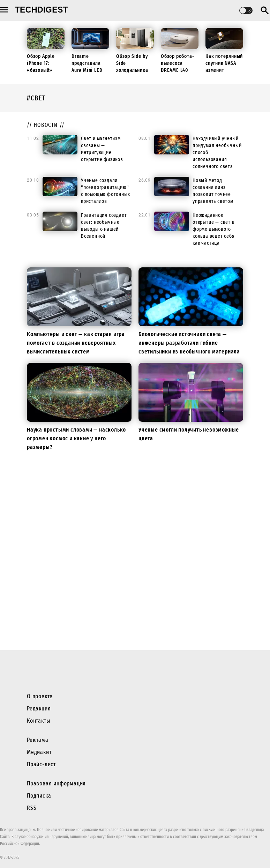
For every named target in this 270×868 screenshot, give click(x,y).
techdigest (42, 10)
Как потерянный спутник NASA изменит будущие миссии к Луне (224, 70)
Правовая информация (56, 783)
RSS (32, 808)
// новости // (46, 125)
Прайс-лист (41, 764)
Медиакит (39, 752)
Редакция (39, 709)
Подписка (39, 796)
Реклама (38, 740)
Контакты (38, 721)
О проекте (40, 696)
